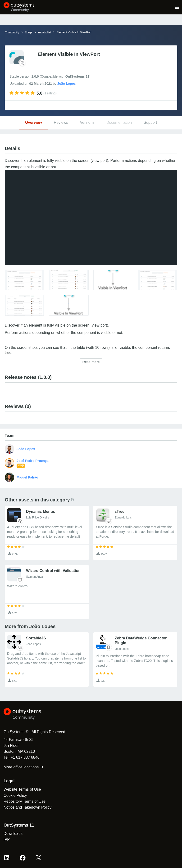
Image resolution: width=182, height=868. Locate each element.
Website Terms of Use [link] (22, 789)
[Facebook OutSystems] (23, 858)
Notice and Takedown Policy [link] (27, 807)
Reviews (61, 122)
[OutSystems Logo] (30, 714)
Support (150, 122)
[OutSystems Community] (19, 7)
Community (12, 32)
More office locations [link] (24, 767)
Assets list (44, 32)
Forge (29, 32)
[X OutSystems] (39, 858)
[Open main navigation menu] (177, 7)
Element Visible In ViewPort (74, 32)
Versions (87, 122)
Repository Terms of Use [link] (25, 801)
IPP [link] (7, 839)
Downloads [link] (13, 833)
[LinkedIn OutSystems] (7, 858)
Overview (34, 122)
